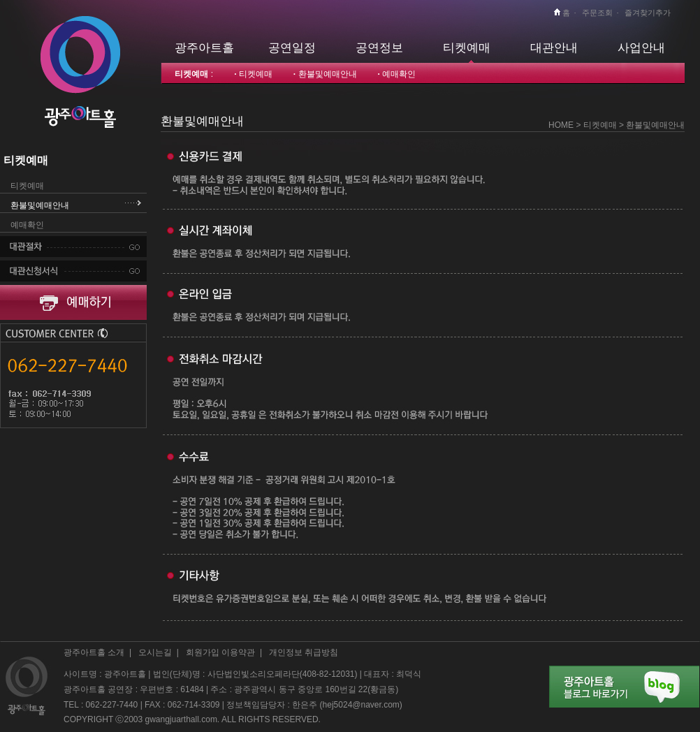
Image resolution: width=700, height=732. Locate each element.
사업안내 (641, 47)
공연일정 (292, 47)
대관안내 (554, 47)
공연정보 (379, 47)
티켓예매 (467, 47)
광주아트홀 (204, 47)
